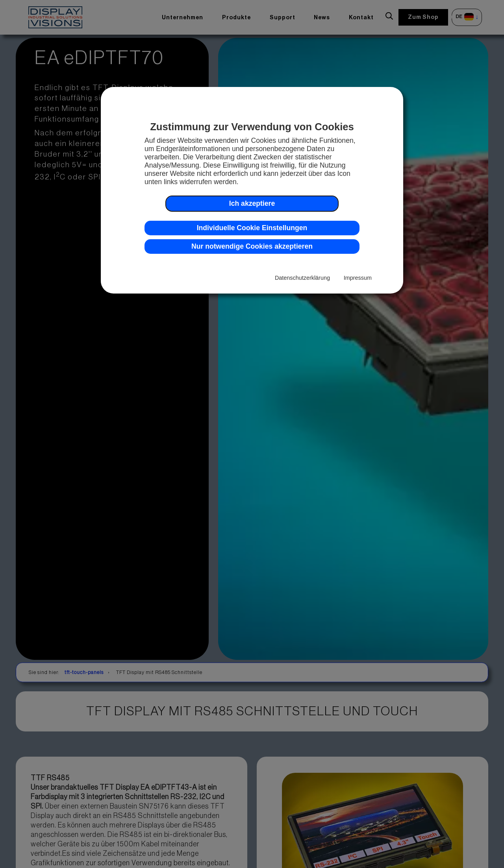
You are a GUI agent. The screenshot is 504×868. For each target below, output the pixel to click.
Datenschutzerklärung (302, 278)
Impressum (358, 278)
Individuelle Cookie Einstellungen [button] (252, 228)
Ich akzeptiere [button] (252, 203)
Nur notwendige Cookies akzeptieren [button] (252, 246)
